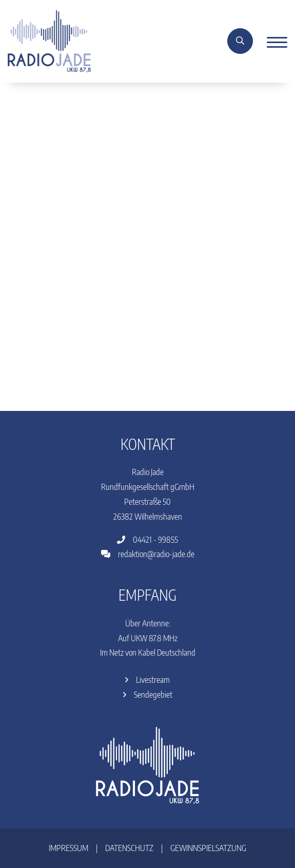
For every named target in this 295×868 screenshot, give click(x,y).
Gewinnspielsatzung (208, 848)
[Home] (49, 41)
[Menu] (273, 42)
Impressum (68, 848)
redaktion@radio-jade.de (148, 554)
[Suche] (240, 41)
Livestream (147, 680)
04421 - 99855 (147, 540)
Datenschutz (129, 848)
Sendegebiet (148, 695)
